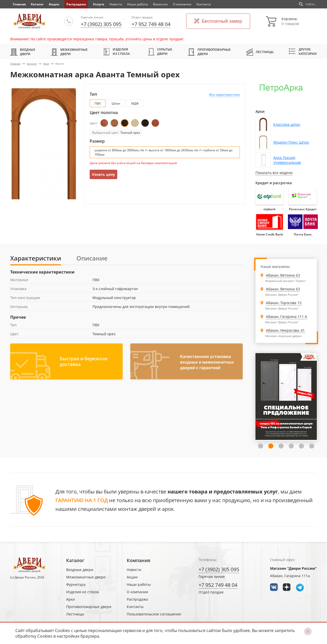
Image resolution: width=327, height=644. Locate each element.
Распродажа (76, 4)
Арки (46, 64)
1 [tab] (261, 446)
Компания (138, 560)
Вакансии (160, 4)
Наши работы (138, 4)
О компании (182, 4)
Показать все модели (274, 173)
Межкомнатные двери (69, 52)
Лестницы (260, 52)
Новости (116, 4)
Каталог (37, 4)
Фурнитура (76, 584)
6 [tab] (312, 446)
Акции (54, 4)
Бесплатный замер (218, 21)
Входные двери (23, 52)
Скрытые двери (160, 52)
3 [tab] (281, 446)
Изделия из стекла (116, 52)
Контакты (204, 4)
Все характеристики (225, 95)
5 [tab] (301, 446)
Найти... (308, 4)
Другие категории (303, 52)
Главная (15, 64)
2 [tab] (271, 446)
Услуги (99, 4)
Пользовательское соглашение (154, 614)
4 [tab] (291, 446)
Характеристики (36, 258)
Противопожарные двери (209, 52)
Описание (92, 258)
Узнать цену (103, 174)
